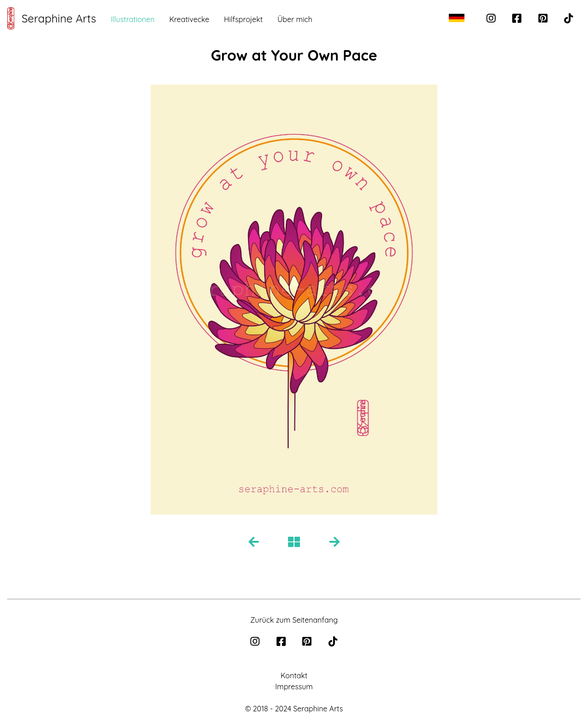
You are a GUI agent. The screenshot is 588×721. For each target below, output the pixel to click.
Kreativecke (189, 19)
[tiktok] (569, 19)
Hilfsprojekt (243, 19)
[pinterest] (544, 19)
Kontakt (294, 676)
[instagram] (492, 19)
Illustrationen (133, 19)
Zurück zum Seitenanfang (294, 620)
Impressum (294, 687)
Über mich (295, 19)
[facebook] (518, 19)
